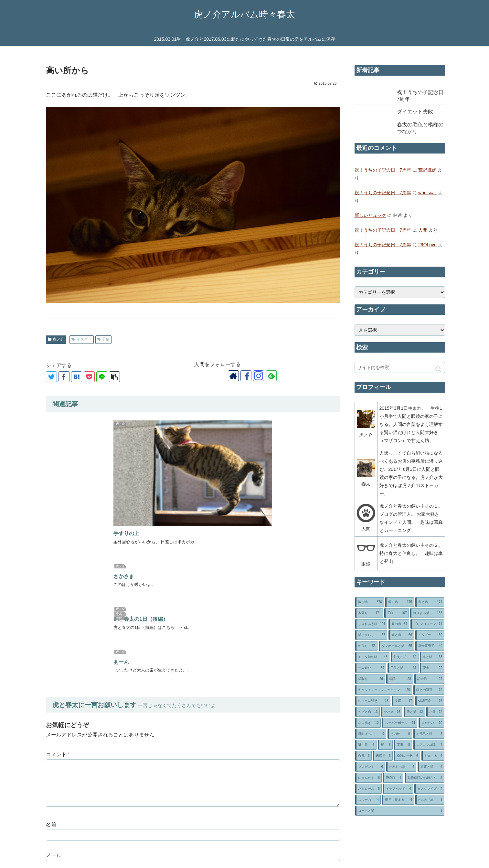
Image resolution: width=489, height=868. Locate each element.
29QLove (427, 245)
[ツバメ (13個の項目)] (392, 712)
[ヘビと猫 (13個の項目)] (367, 712)
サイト (54, 703)
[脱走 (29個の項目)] (432, 668)
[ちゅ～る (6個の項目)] (433, 756)
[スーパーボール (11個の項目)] (400, 723)
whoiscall (427, 193)
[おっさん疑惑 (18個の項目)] (373, 701)
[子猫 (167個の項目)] (397, 613)
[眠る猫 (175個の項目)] (400, 602)
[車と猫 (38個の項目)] (432, 657)
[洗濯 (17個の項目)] (403, 701)
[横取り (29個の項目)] (370, 679)
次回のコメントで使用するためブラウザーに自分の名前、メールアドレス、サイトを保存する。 (164, 733)
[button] (438, 369)
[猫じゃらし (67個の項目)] (371, 635)
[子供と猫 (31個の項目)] (403, 668)
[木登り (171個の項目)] (369, 613)
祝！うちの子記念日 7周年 (383, 170)
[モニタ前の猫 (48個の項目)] (372, 657)
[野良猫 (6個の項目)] (393, 778)
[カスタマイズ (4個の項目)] (429, 789)
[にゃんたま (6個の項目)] (369, 778)
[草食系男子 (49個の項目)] (430, 646)
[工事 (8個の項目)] (403, 745)
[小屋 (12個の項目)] (435, 712)
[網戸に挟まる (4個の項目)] (398, 800)
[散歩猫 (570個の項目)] (370, 602)
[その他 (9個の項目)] (400, 734)
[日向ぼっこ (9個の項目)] (371, 734)
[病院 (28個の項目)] (400, 679)
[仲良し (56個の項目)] (366, 646)
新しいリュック (370, 215)
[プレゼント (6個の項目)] (370, 767)
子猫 (104, 339)
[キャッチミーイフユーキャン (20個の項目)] (384, 690)
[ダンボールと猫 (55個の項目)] (396, 646)
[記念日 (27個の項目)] (429, 679)
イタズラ (82, 339)
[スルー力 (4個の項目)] (368, 800)
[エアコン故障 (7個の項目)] (429, 745)
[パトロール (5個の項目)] (369, 789)
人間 (423, 230)
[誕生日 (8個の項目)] (366, 745)
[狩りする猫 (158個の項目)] (427, 613)
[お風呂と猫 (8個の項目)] (429, 734)
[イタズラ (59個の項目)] (430, 635)
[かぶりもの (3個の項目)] (430, 800)
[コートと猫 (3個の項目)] (400, 811)
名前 (51, 641)
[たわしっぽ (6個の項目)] (401, 767)
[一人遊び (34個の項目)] (371, 668)
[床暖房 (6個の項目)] (383, 756)
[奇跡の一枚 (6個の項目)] (407, 756)
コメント (58, 572)
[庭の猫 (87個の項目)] (399, 624)
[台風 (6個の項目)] (363, 756)
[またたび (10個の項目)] (431, 723)
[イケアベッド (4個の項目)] (398, 789)
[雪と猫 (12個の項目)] (414, 712)
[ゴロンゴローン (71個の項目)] (427, 624)
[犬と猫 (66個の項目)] (401, 635)
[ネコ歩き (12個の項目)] (368, 723)
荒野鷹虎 (427, 170)
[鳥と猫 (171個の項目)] (430, 602)
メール (54, 672)
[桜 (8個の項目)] (385, 745)
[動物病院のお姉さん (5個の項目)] (425, 778)
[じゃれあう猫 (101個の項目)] (371, 624)
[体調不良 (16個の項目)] (430, 701)
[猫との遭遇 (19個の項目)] (429, 690)
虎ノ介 (56, 339)
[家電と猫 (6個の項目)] (431, 767)
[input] (400, 367)
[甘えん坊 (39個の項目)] (405, 657)
